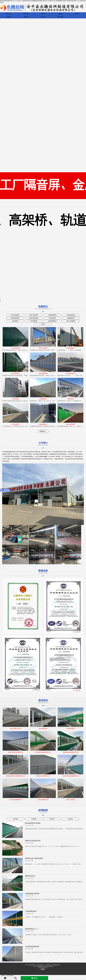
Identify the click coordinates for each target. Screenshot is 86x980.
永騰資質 (9, 17)
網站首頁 (9, 14)
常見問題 (43, 17)
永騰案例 (60, 14)
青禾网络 (10, 976)
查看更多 (43, 431)
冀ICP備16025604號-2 (43, 968)
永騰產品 (43, 14)
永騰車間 (26, 17)
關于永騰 (26, 14)
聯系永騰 (60, 17)
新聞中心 (77, 14)
